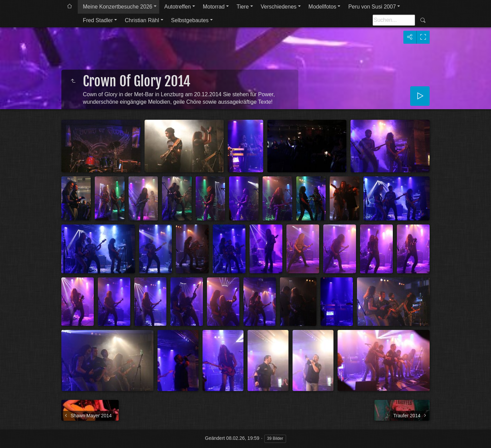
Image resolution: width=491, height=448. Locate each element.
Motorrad (214, 7)
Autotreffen (178, 7)
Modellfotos (323, 7)
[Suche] (394, 20)
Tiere (243, 7)
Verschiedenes (279, 7)
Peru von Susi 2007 (372, 7)
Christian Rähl (142, 20)
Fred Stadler (98, 20)
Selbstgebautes (190, 20)
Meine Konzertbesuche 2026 (118, 7)
